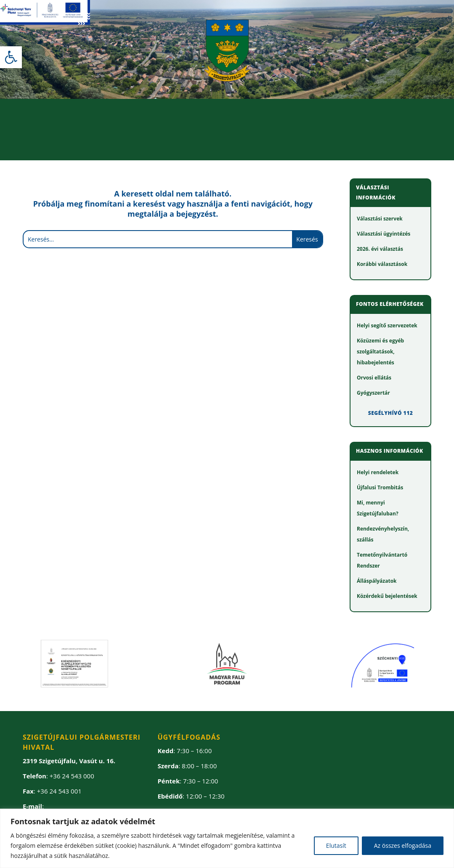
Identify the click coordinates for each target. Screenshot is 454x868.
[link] (11, 57)
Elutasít (336, 845)
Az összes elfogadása (403, 845)
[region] (227, 838)
